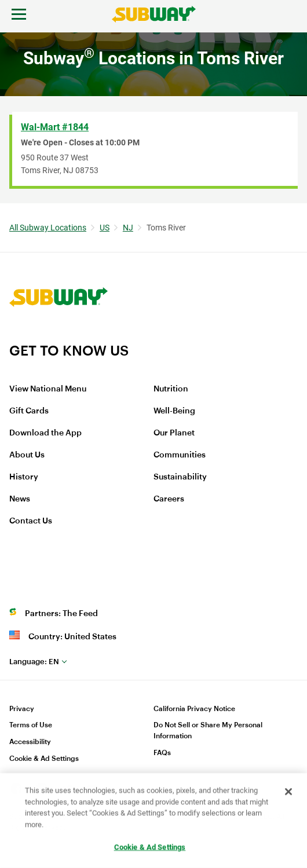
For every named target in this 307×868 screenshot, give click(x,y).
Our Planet (174, 433)
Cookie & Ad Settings (44, 759)
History (24, 477)
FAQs (162, 753)
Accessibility (30, 742)
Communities (180, 455)
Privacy (22, 709)
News (20, 499)
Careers (169, 499)
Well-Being (174, 411)
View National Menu (48, 389)
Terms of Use (31, 725)
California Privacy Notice (194, 709)
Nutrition (171, 389)
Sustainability (180, 477)
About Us (27, 455)
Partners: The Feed (61, 614)
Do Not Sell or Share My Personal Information (208, 730)
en (34, 662)
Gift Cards (29, 411)
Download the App (45, 433)
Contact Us (31, 521)
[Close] (288, 792)
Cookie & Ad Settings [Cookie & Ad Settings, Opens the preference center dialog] (150, 848)
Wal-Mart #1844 (55, 127)
